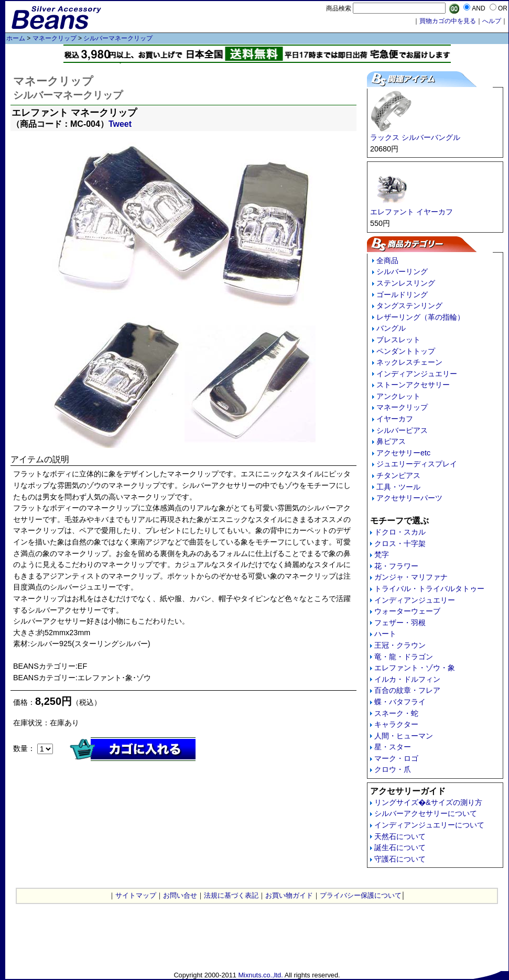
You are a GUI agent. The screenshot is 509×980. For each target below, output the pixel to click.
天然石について (400, 836)
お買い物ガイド (289, 895)
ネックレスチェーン (409, 362)
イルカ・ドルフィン (407, 679)
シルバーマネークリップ (118, 38)
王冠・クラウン (400, 645)
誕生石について (400, 847)
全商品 (387, 260)
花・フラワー (396, 566)
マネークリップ (55, 38)
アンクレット (398, 396)
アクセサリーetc (403, 453)
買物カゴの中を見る (448, 21)
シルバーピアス (402, 430)
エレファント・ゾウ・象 (415, 668)
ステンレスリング (406, 283)
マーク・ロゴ (396, 758)
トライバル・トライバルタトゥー (429, 589)
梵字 (382, 554)
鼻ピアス (391, 441)
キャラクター (396, 724)
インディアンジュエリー (417, 374)
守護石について (400, 859)
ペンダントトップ (406, 351)
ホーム (16, 38)
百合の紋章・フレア (407, 690)
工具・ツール (398, 487)
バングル (391, 328)
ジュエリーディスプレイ (417, 464)
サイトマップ (136, 895)
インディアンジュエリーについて (429, 825)
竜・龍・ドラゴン (404, 657)
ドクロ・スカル (400, 532)
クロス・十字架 (400, 543)
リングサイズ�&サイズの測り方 (428, 802)
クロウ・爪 (393, 769)
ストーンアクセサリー (413, 385)
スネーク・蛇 (396, 713)
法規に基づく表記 (231, 895)
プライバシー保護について (361, 895)
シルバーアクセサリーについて (426, 813)
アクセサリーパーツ (409, 498)
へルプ (492, 21)
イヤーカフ (395, 419)
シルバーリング (402, 271)
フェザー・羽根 (400, 623)
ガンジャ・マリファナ (411, 577)
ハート (385, 634)
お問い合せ (180, 895)
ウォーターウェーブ (407, 611)
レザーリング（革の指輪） (420, 317)
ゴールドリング (402, 295)
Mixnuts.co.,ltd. (260, 975)
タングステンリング (409, 306)
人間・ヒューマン (404, 736)
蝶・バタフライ (400, 702)
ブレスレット (398, 340)
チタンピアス (398, 475)
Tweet (120, 124)
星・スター (393, 747)
